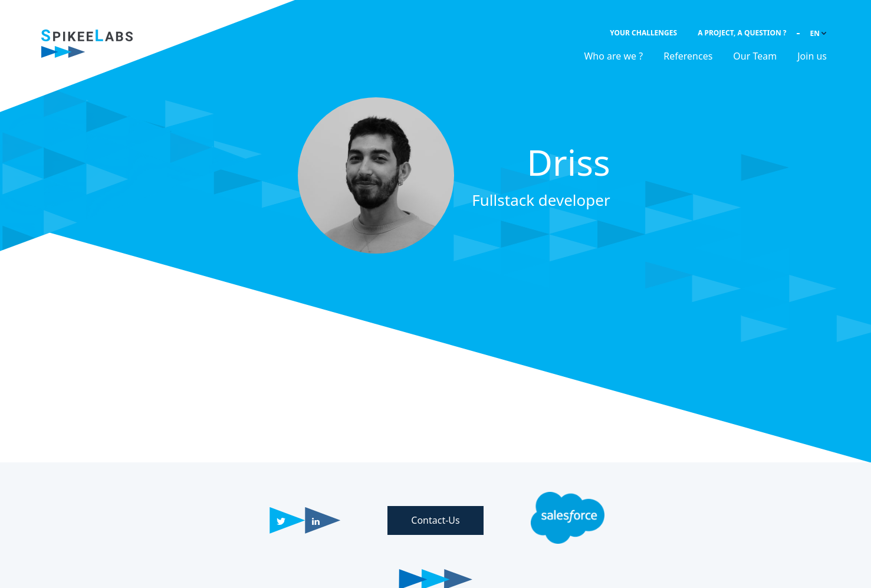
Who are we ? (613, 56)
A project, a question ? (742, 33)
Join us (812, 56)
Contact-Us (435, 520)
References (688, 56)
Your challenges (643, 33)
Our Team (755, 56)
